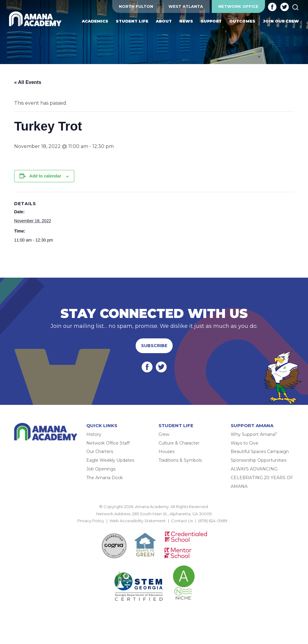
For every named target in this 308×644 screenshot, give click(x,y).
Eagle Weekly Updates (110, 460)
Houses (166, 451)
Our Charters (100, 451)
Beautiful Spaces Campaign (260, 451)
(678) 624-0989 (213, 521)
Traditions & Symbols (180, 460)
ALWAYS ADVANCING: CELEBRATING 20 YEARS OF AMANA (262, 478)
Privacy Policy (91, 521)
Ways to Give (245, 443)
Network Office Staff (108, 443)
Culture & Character (179, 443)
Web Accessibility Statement (138, 521)
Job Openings (101, 469)
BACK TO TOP (154, 528)
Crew (164, 434)
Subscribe (154, 346)
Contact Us (182, 521)
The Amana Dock (105, 478)
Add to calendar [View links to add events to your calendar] (45, 176)
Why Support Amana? (254, 434)
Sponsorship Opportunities (259, 460)
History (94, 434)
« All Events (28, 82)
